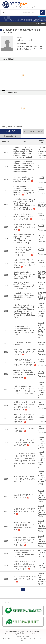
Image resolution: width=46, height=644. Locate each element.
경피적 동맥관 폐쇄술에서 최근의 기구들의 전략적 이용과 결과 (25, 227)
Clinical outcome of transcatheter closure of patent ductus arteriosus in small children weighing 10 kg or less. (24, 191)
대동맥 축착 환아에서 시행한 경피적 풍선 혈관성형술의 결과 (25, 579)
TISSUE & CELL (41, 167)
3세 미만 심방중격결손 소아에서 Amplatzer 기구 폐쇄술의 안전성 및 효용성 (24, 217)
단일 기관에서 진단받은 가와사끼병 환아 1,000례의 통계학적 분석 (25, 352)
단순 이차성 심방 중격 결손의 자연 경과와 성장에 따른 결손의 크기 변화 (24, 443)
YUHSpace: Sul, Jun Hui (20, 5)
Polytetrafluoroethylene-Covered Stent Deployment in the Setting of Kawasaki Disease (24, 296)
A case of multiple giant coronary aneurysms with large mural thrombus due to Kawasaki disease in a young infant (24, 374)
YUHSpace (41, 24)
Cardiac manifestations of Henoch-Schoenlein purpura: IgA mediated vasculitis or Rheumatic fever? (24, 275)
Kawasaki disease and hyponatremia (22, 343)
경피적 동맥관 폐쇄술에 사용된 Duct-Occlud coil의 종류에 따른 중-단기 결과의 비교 (25, 363)
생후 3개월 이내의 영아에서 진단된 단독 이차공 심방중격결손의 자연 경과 (25, 479)
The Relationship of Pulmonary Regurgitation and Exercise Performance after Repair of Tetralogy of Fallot (24, 330)
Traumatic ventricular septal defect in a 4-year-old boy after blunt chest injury (24, 179)
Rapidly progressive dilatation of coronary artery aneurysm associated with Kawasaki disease (24, 286)
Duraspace (37, 632)
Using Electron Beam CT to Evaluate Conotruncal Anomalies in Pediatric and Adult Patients (24, 554)
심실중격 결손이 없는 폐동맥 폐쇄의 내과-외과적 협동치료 (25, 511)
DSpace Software (11, 632)
